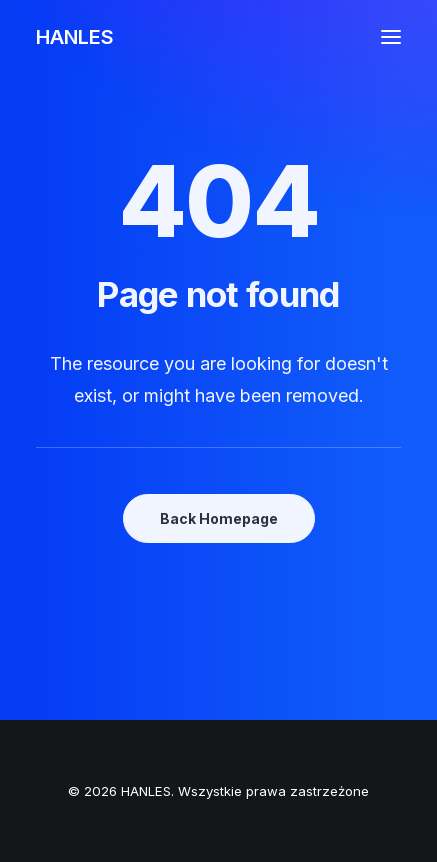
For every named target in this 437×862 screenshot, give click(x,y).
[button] (391, 37)
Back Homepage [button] (219, 518)
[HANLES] (75, 37)
